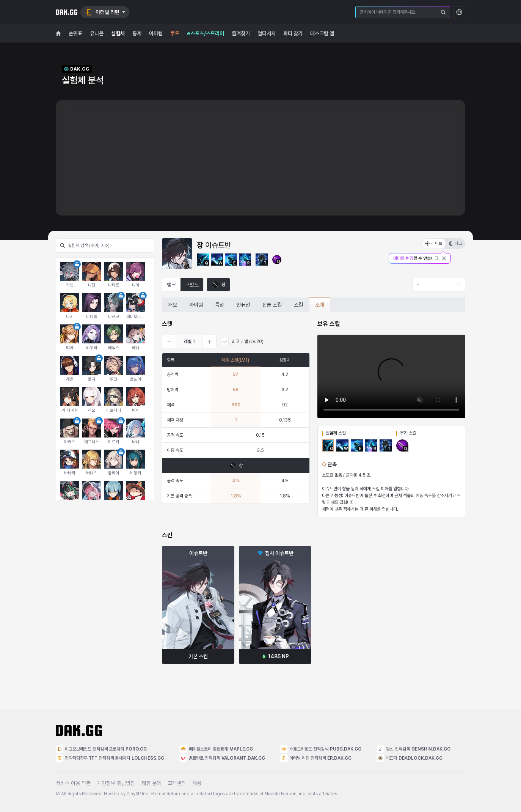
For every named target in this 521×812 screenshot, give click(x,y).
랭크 (171, 285)
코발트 (192, 285)
